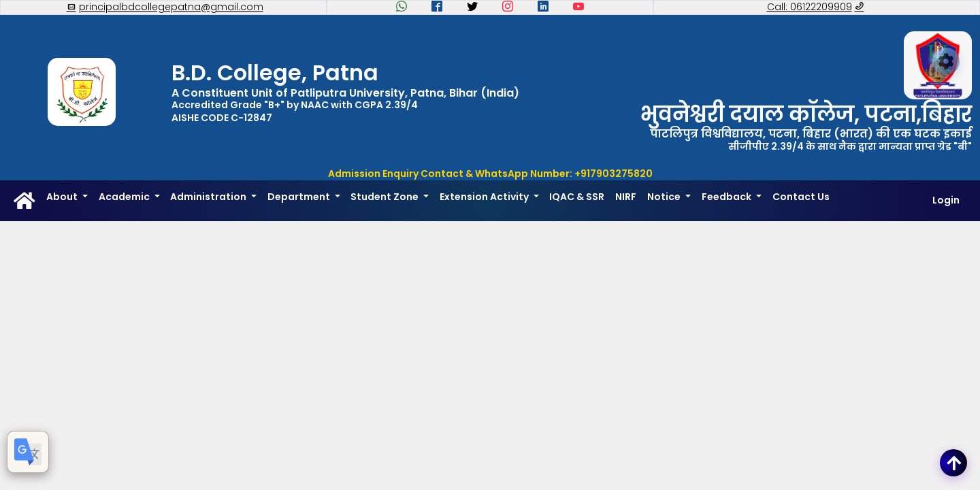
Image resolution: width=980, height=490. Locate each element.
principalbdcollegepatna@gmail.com (165, 7)
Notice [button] (665, 197)
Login (946, 201)
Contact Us (801, 197)
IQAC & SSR (577, 197)
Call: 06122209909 (816, 7)
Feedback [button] (728, 197)
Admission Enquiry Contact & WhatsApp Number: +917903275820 (490, 174)
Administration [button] (209, 197)
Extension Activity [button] (485, 197)
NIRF (626, 197)
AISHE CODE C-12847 (222, 118)
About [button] (63, 197)
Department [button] (300, 197)
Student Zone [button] (386, 197)
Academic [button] (125, 197)
